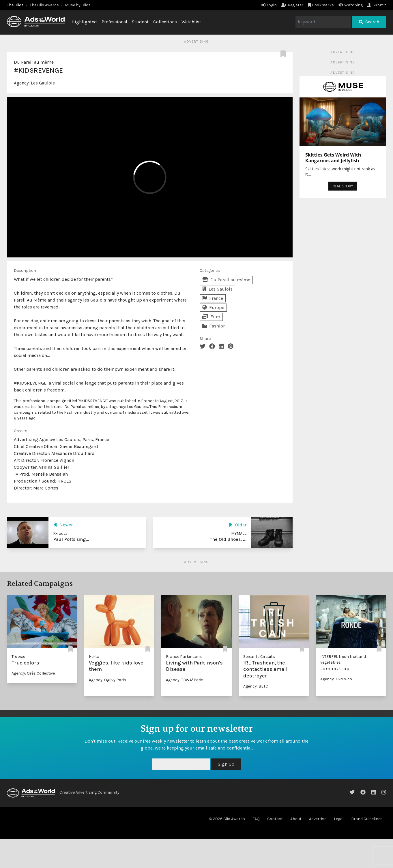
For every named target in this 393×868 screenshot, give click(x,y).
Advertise (318, 819)
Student (140, 22)
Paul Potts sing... (71, 539)
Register (292, 5)
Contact (275, 819)
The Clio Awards (44, 5)
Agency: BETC (256, 686)
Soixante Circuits (259, 657)
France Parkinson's (184, 657)
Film (211, 317)
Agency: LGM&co (336, 679)
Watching (351, 5)
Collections (165, 22)
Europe (213, 307)
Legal (339, 819)
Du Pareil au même (34, 62)
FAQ (256, 819)
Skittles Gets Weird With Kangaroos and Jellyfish (333, 158)
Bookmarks (321, 5)
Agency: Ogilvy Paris (107, 680)
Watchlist (191, 22)
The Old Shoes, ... (228, 539)
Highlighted (84, 22)
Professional (114, 22)
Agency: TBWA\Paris (185, 680)
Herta (94, 657)
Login (269, 5)
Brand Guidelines (367, 819)
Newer (63, 525)
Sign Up (226, 764)
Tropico (18, 657)
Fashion (214, 326)
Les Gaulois (43, 83)
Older (238, 525)
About (296, 819)
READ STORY (343, 186)
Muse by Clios (78, 5)
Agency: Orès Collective (33, 673)
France (213, 298)
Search (369, 22)
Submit (377, 5)
